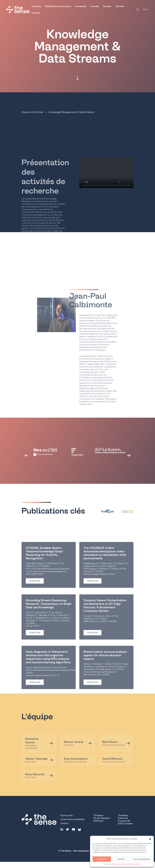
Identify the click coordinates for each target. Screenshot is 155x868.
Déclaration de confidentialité (131, 864)
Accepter (102, 859)
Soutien (107, 6)
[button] (150, 839)
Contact (36, 13)
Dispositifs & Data (32, 112)
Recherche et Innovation (58, 6)
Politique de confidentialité (112, 864)
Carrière (95, 6)
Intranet (120, 6)
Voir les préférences (141, 859)
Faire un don (67, 815)
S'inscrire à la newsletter (73, 819)
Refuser (121, 859)
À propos (36, 6)
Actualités (81, 6)
